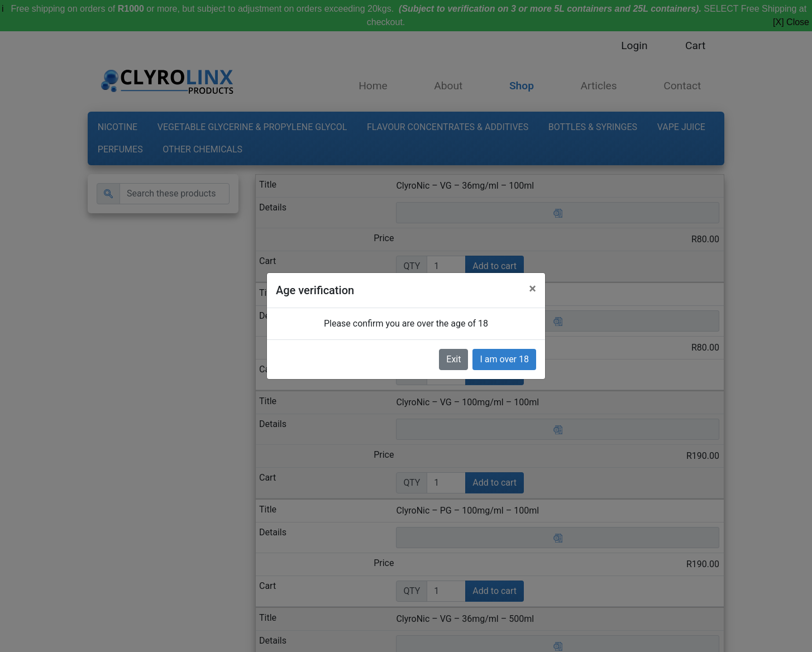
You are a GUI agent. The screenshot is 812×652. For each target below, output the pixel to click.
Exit (453, 359)
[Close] (532, 289)
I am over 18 (504, 359)
